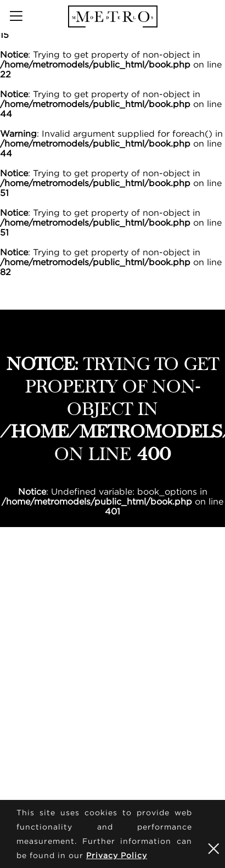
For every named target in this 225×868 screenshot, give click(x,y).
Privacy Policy (117, 855)
